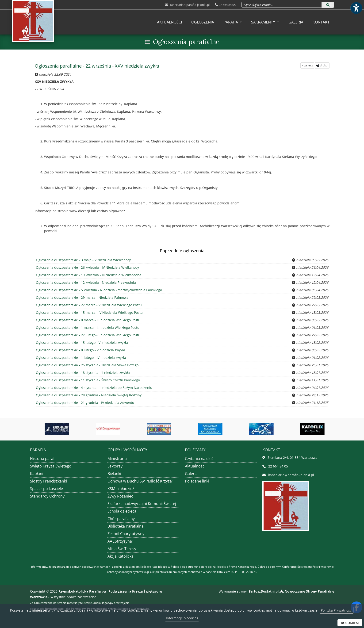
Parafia (231, 22)
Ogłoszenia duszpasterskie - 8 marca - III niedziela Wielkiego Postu (88, 320)
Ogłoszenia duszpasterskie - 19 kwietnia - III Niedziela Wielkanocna (88, 275)
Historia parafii (43, 459)
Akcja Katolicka (121, 556)
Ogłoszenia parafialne (186, 42)
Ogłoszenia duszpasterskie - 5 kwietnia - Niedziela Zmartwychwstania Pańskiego (98, 290)
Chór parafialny (121, 519)
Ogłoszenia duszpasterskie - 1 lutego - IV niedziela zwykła (80, 358)
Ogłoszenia (203, 22)
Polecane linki (197, 481)
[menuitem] (169, 22)
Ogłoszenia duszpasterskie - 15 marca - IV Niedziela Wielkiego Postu (89, 312)
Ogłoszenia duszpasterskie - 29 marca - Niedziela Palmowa (82, 297)
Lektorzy (115, 466)
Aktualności (169, 22)
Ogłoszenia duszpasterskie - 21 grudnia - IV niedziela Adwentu (84, 403)
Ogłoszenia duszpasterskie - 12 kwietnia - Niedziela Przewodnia (85, 282)
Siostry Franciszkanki (48, 481)
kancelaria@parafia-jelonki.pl (189, 5)
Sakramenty (264, 22)
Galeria (296, 22)
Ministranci (117, 459)
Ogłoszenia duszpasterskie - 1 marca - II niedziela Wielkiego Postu (87, 327)
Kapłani (37, 474)
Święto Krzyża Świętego (51, 466)
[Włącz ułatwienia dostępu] (356, 8)
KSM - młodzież (121, 489)
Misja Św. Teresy (122, 549)
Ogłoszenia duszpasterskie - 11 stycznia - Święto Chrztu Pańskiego (87, 380)
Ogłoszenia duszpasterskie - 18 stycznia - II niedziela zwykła (82, 373)
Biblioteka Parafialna (126, 526)
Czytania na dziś (199, 459)
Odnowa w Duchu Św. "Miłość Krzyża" (140, 481)
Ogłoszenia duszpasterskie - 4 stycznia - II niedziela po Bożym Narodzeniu (93, 388)
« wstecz (307, 65)
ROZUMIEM (350, 623)
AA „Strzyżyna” (120, 541)
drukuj (322, 65)
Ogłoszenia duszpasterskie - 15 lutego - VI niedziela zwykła (81, 343)
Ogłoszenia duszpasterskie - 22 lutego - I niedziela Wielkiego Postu (88, 335)
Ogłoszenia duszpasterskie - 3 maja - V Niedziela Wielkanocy (83, 260)
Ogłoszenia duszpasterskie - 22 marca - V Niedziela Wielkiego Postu (88, 305)
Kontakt (321, 22)
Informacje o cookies (182, 618)
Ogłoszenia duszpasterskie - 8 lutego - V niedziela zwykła (80, 350)
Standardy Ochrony (47, 496)
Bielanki (114, 474)
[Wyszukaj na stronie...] (282, 5)
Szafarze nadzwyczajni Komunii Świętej (142, 504)
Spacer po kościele (46, 489)
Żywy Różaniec (120, 496)
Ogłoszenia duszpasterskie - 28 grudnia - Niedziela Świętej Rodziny (88, 395)
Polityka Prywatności (337, 610)
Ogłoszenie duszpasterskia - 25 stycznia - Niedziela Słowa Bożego (87, 365)
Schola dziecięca (122, 511)
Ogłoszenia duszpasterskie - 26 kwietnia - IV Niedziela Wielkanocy (87, 267)
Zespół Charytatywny (126, 534)
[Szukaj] (328, 5)
